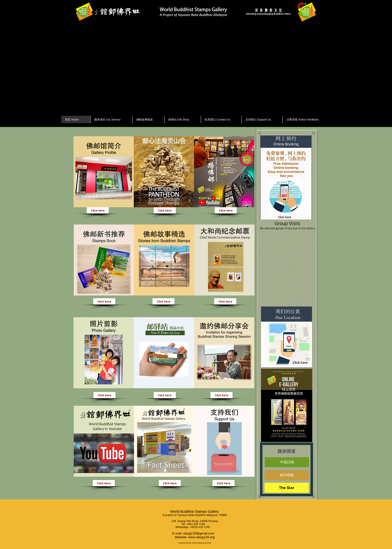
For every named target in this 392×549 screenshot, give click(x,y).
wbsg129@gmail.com (199, 533)
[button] (196, 69)
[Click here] (98, 210)
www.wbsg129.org (201, 537)
